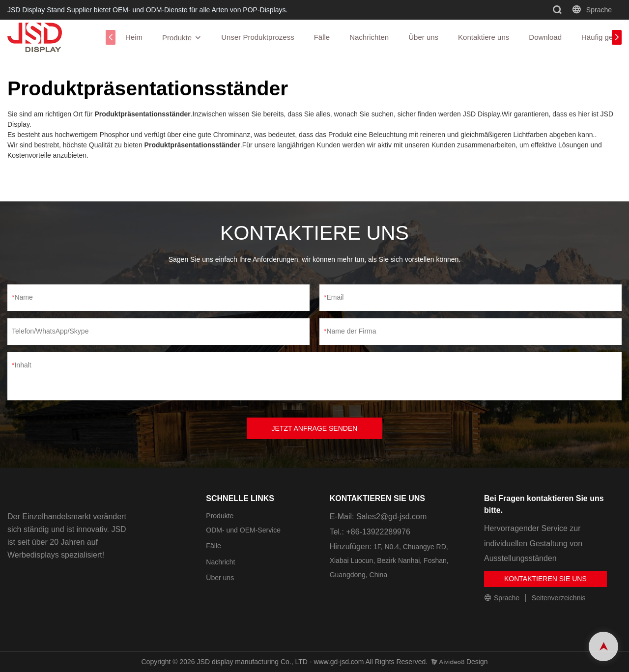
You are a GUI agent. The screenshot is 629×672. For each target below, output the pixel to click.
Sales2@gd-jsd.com (391, 517)
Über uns (423, 37)
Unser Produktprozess (257, 37)
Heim (134, 37)
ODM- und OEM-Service (243, 530)
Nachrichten (369, 37)
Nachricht (220, 562)
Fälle (322, 37)
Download (545, 37)
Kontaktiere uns (484, 37)
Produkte (177, 38)
